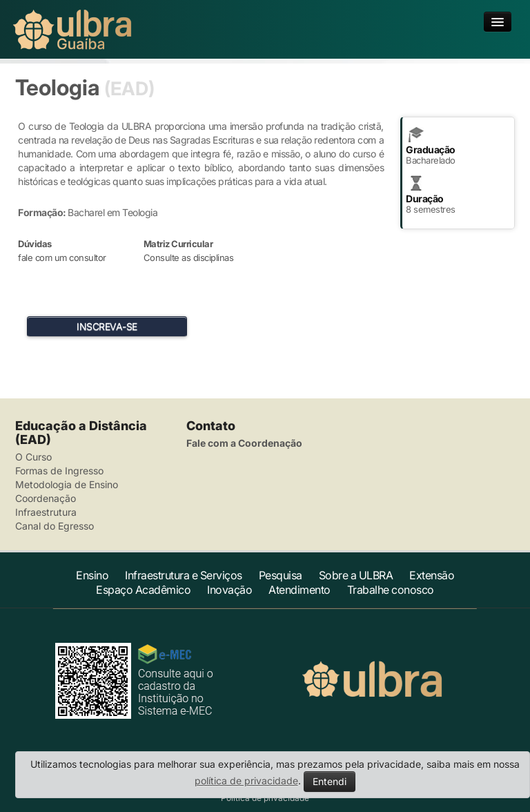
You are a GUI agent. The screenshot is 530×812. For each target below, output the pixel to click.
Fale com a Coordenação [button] (244, 443)
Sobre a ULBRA (356, 575)
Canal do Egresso (55, 526)
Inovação (229, 590)
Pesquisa (281, 575)
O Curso (33, 457)
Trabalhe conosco (391, 590)
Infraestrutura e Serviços (184, 575)
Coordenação (46, 498)
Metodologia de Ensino (67, 484)
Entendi (330, 781)
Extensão (432, 575)
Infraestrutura (46, 512)
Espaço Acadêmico (143, 590)
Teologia (57, 87)
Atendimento (300, 590)
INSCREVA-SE (107, 326)
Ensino (92, 575)
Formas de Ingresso (59, 471)
